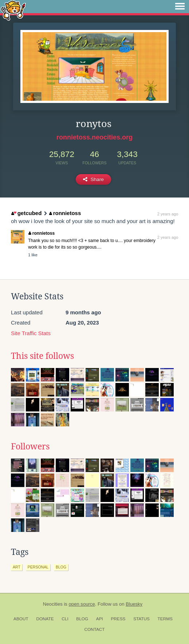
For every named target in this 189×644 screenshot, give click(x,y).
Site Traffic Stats (31, 333)
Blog (82, 619)
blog (61, 567)
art (17, 567)
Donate (45, 619)
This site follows (42, 356)
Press (118, 619)
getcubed (26, 213)
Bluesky (134, 604)
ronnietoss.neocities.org (94, 137)
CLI (65, 619)
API (100, 619)
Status (141, 619)
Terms (165, 619)
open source (82, 604)
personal (38, 567)
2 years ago (168, 214)
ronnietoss (65, 213)
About (21, 619)
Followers (30, 446)
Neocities (53, 604)
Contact (94, 629)
